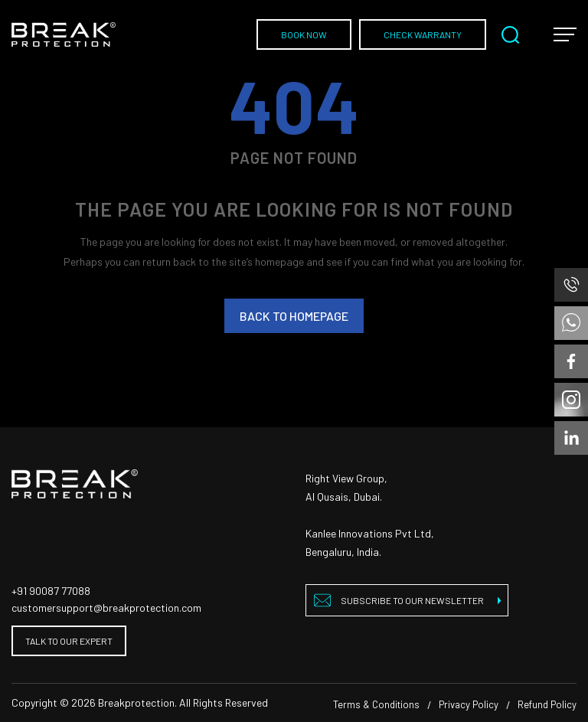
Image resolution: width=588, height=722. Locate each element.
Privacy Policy (469, 704)
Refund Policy (547, 704)
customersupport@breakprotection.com (106, 608)
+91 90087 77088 (51, 591)
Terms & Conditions (376, 704)
